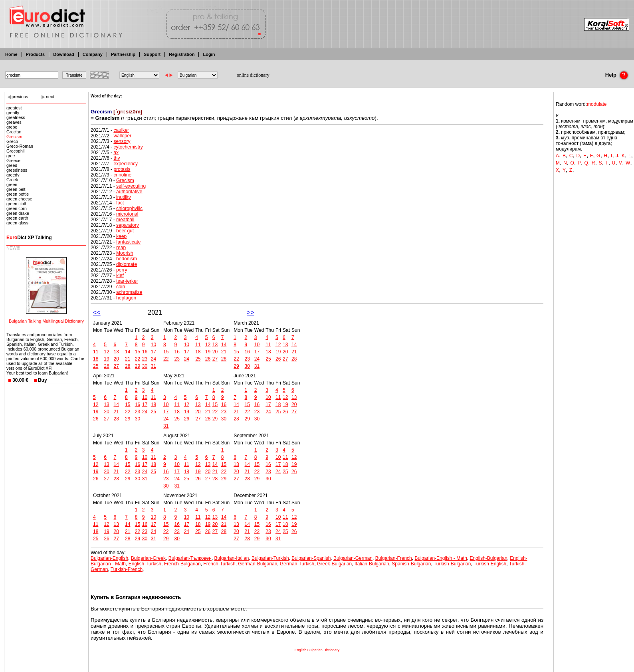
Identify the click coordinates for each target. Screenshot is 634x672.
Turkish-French (127, 569)
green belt (16, 189)
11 (96, 352)
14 (128, 352)
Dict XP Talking (29, 238)
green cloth (17, 204)
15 (138, 352)
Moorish (125, 253)
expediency (126, 164)
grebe (12, 127)
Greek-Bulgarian (334, 564)
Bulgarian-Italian (232, 558)
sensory (122, 141)
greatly (13, 113)
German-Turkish (297, 564)
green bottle (18, 194)
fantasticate (128, 242)
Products (36, 54)
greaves (14, 122)
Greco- (13, 141)
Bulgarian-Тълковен (190, 558)
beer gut (125, 231)
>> (251, 312)
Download (64, 54)
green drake (18, 213)
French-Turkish (219, 564)
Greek (12, 180)
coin (121, 287)
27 (116, 366)
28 (128, 366)
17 (154, 352)
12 (106, 352)
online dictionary (253, 75)
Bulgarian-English (109, 558)
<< (97, 312)
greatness (16, 117)
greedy (13, 175)
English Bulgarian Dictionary (317, 650)
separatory (128, 225)
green (12, 184)
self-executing (131, 186)
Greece (13, 161)
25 (96, 366)
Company (93, 54)
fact (120, 203)
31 (154, 366)
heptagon (126, 298)
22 (138, 359)
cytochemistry (128, 147)
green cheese (19, 199)
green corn (17, 208)
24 (154, 359)
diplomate (127, 264)
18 (96, 359)
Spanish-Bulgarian (411, 564)
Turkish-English (490, 564)
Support (152, 54)
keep (121, 236)
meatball (125, 220)
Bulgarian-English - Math (441, 558)
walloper (122, 136)
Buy (43, 380)
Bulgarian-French (394, 558)
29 (138, 366)
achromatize (129, 292)
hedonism (127, 259)
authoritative (129, 192)
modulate (597, 104)
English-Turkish (145, 564)
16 (145, 352)
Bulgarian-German (353, 558)
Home (11, 54)
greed (12, 165)
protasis (122, 169)
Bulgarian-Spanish (311, 558)
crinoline (122, 175)
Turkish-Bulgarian (452, 564)
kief (120, 276)
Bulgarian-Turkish (270, 558)
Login (209, 54)
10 (154, 345)
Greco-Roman (20, 146)
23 (145, 359)
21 (128, 359)
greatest (14, 108)
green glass (17, 223)
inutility (124, 197)
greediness (17, 170)
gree (11, 156)
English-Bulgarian (489, 558)
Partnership (123, 54)
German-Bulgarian (258, 564)
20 (116, 359)
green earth (17, 218)
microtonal (127, 214)
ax (116, 153)
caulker (121, 130)
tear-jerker (127, 281)
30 (145, 366)
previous (20, 97)
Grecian (14, 132)
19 (106, 359)
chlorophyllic (129, 208)
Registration (182, 54)
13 (116, 352)
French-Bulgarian (182, 564)
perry (122, 270)
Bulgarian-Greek (148, 558)
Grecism (14, 137)
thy (117, 158)
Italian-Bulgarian (372, 564)
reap (121, 248)
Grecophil (16, 151)
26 (106, 366)
